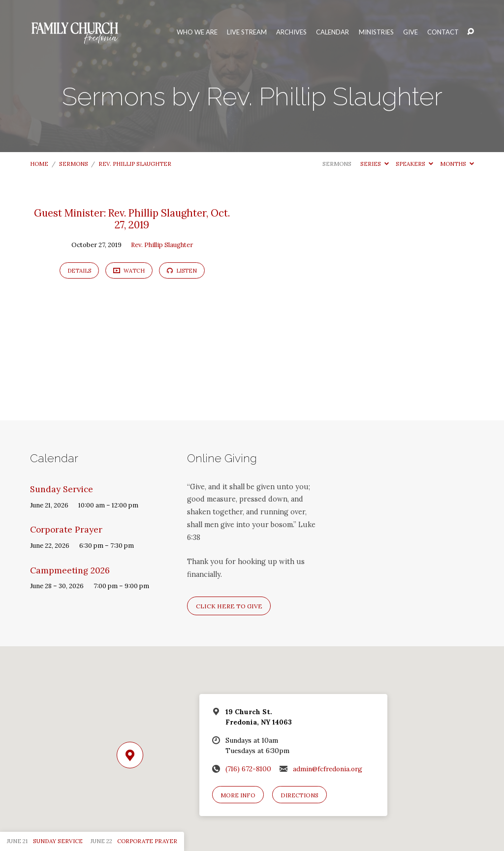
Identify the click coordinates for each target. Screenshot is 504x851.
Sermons (74, 164)
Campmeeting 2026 (70, 570)
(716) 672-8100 (248, 769)
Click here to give (229, 606)
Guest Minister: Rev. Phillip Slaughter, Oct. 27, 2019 (132, 219)
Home (39, 164)
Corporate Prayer (66, 530)
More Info (238, 795)
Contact (443, 32)
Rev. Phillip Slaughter (135, 164)
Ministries (376, 32)
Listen (182, 271)
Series (375, 164)
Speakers (414, 164)
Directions (299, 795)
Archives (291, 32)
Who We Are (197, 32)
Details (79, 271)
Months (457, 164)
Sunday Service (62, 489)
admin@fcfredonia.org (328, 769)
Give (410, 32)
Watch (129, 270)
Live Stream (247, 32)
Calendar (332, 32)
